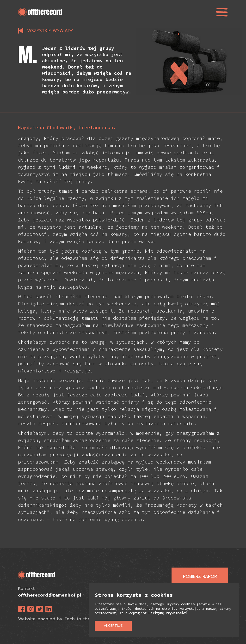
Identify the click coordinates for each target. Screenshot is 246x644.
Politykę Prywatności (168, 613)
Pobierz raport (201, 576)
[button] (222, 12)
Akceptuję (113, 626)
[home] (40, 12)
